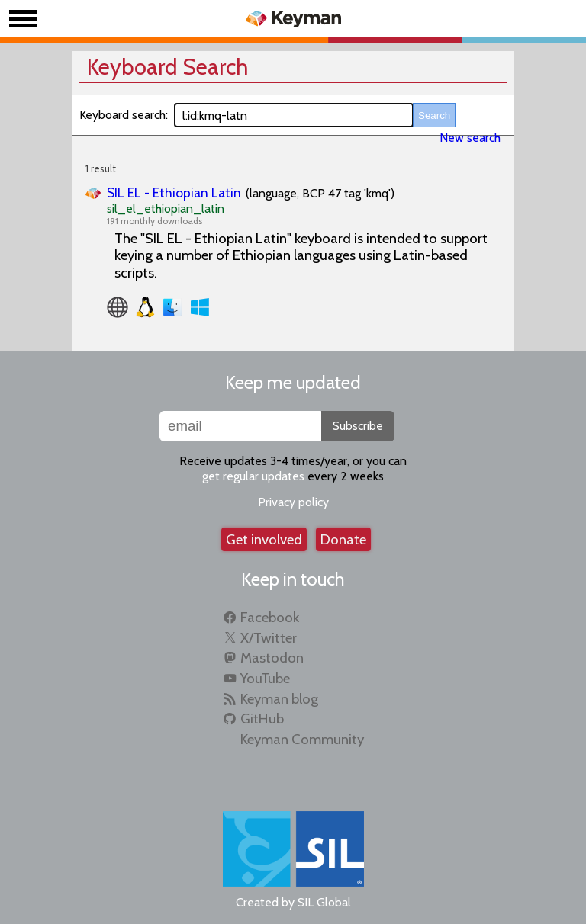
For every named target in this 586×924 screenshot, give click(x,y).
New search (470, 138)
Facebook (270, 617)
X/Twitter (269, 638)
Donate (343, 539)
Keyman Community (302, 739)
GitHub (262, 719)
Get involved (264, 539)
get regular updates (253, 476)
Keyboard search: (124, 115)
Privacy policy (293, 502)
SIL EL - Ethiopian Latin (174, 192)
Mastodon (272, 658)
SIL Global (324, 902)
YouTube (265, 678)
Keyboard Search (167, 67)
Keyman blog (279, 699)
